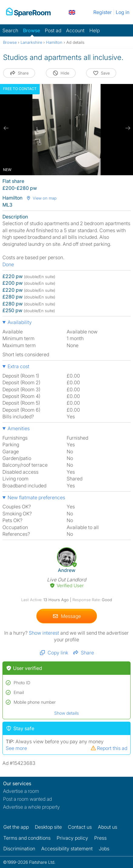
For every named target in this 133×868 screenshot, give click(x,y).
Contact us (80, 827)
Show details (66, 713)
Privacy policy (72, 838)
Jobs (104, 849)
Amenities (19, 428)
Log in (123, 12)
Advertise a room (21, 791)
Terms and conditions (27, 838)
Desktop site (48, 827)
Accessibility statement (67, 849)
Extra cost (18, 366)
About (108, 827)
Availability (20, 322)
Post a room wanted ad (27, 799)
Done (8, 264)
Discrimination (19, 849)
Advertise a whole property (32, 807)
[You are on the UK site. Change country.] (72, 12)
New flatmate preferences (36, 497)
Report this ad (109, 748)
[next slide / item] (127, 128)
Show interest (45, 633)
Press (100, 838)
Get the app (16, 827)
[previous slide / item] (6, 128)
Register (103, 12)
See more (16, 748)
